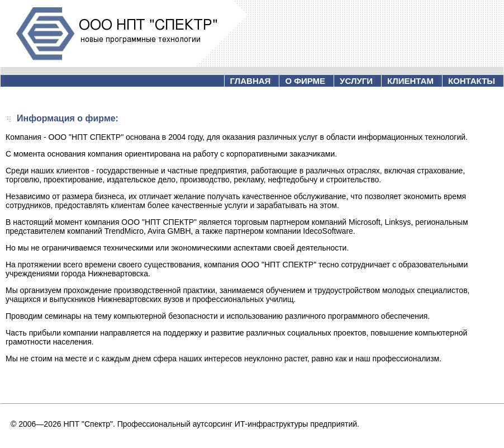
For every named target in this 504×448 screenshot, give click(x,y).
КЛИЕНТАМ (410, 81)
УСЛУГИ (356, 81)
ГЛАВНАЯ (251, 81)
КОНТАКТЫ (472, 81)
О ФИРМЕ (305, 81)
